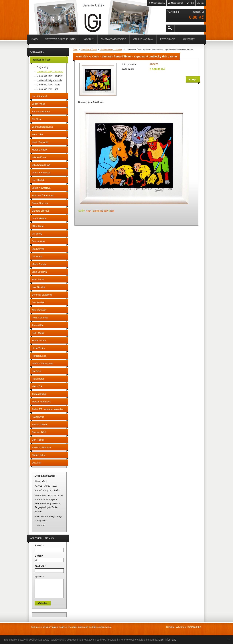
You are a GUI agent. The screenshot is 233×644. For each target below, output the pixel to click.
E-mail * (39, 556)
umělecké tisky (101, 211)
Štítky (81, 211)
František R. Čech (89, 50)
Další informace (167, 640)
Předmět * (40, 566)
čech (89, 211)
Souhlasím (229, 639)
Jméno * (39, 545)
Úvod (75, 50)
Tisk (202, 3)
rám (112, 211)
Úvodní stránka (158, 3)
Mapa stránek (177, 3)
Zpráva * (39, 576)
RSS (192, 3)
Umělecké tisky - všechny (111, 50)
